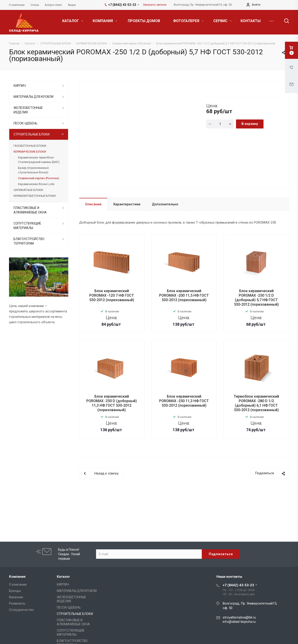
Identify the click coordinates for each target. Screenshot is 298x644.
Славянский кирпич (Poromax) (39, 178)
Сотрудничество (21, 610)
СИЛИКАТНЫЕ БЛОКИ (28, 190)
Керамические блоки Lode (36, 184)
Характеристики (127, 204)
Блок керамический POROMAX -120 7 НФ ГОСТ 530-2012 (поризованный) (112, 295)
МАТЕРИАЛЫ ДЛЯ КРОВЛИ (33, 97)
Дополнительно (165, 204)
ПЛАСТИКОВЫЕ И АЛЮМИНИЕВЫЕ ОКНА (30, 210)
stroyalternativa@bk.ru (239, 617)
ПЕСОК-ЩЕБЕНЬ (25, 123)
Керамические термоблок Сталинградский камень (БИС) (39, 160)
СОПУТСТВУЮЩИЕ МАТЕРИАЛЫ (27, 226)
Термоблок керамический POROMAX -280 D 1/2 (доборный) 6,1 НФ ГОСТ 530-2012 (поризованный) (256, 403)
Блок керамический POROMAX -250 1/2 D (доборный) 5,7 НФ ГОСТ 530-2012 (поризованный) (256, 298)
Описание (93, 204)
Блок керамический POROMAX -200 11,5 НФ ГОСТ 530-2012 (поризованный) (184, 295)
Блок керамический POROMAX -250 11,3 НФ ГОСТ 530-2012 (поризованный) (184, 401)
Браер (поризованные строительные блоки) (33, 170)
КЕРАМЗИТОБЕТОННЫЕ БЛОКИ (35, 196)
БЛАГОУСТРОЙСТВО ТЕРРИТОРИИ (29, 241)
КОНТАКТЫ (251, 21)
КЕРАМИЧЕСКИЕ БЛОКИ (30, 152)
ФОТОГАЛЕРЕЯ (188, 21)
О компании (18, 584)
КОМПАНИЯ (105, 21)
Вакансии (16, 597)
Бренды (15, 591)
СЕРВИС (222, 21)
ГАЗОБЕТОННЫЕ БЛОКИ (30, 146)
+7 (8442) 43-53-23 (238, 585)
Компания (17, 577)
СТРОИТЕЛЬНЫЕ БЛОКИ (32, 134)
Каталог (63, 577)
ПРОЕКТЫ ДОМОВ (144, 21)
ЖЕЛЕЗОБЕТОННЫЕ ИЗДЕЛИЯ (28, 110)
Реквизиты (17, 603)
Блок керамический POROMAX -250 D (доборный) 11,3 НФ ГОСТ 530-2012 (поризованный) (112, 403)
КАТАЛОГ (73, 21)
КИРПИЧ (20, 86)
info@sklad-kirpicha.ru (239, 622)
